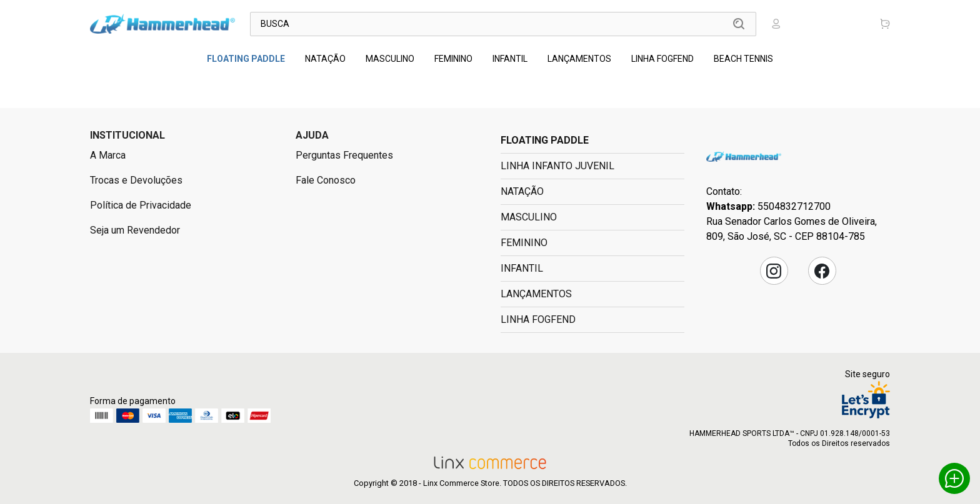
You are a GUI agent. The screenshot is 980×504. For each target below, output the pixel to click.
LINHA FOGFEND (662, 59)
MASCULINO (390, 59)
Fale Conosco (326, 180)
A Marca (108, 155)
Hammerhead (744, 156)
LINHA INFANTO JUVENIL (557, 166)
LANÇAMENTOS (579, 59)
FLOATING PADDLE (246, 59)
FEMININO (453, 59)
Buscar (739, 24)
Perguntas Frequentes (344, 155)
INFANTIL (510, 59)
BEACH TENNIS (743, 59)
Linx (162, 24)
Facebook (822, 271)
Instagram (774, 271)
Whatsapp (954, 478)
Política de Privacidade (141, 205)
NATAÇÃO (325, 59)
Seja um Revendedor (135, 230)
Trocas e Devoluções (136, 180)
